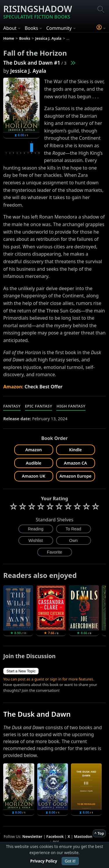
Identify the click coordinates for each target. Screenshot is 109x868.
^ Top (99, 833)
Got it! (70, 861)
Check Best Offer (43, 387)
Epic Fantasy (39, 406)
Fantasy (12, 406)
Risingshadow (38, 12)
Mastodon (83, 836)
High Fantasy (71, 406)
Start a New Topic (21, 671)
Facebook (55, 836)
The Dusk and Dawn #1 (32, 63)
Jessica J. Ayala (28, 71)
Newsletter (32, 836)
